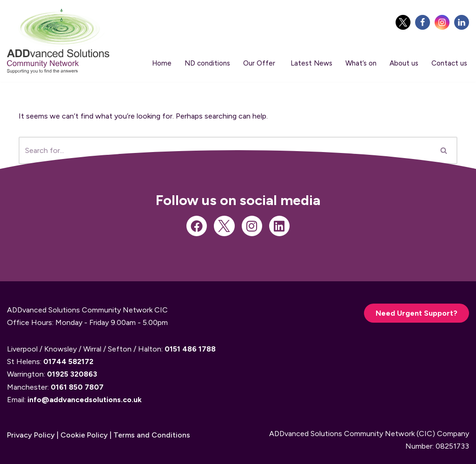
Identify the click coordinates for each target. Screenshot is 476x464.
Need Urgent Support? (416, 313)
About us (404, 63)
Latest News (311, 63)
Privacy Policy (31, 435)
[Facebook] (423, 22)
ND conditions (207, 63)
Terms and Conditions (152, 435)
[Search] (444, 150)
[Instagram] (442, 22)
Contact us (449, 63)
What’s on (361, 63)
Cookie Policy (84, 435)
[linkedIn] (462, 22)
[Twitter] (403, 22)
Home (162, 63)
